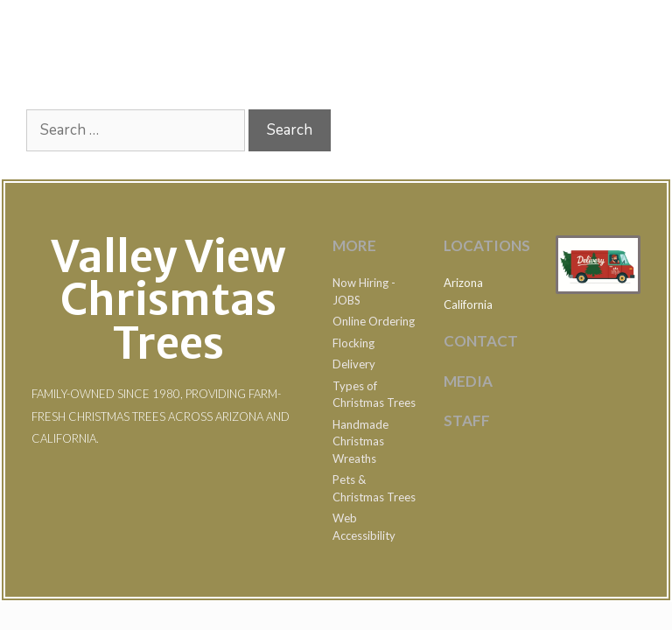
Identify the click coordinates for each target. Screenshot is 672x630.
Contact (481, 341)
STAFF (467, 420)
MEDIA (468, 381)
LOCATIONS (487, 245)
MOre (354, 245)
